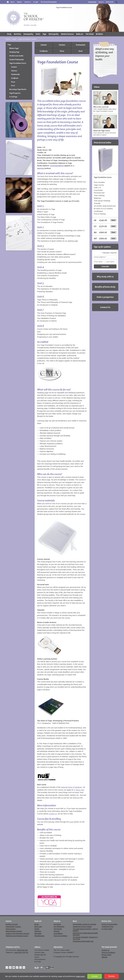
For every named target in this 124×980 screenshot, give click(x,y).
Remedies (38, 933)
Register (19, 2)
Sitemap (105, 957)
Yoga (44, 34)
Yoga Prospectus (15, 93)
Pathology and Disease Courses (17, 936)
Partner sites (106, 921)
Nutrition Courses (12, 924)
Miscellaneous (39, 936)
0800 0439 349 (22, 950)
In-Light (36, 2)
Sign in (13, 2)
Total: (110, 2)
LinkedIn (24, 967)
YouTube (14, 967)
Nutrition (17, 34)
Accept (95, 976)
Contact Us (105, 307)
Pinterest (17, 967)
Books (37, 924)
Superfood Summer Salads (82, 927)
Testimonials (15, 74)
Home (8, 39)
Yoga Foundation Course (27, 39)
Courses (9, 921)
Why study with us (105, 277)
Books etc (80, 34)
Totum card (80, 790)
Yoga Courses (11, 929)
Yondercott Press (108, 927)
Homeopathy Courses (13, 927)
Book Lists (38, 927)
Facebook (7, 967)
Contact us (28, 2)
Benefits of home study (105, 287)
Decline (112, 976)
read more (80, 976)
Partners (57, 931)
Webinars (38, 931)
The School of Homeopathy (49, 2)
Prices (13, 82)
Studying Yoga (14, 52)
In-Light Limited (107, 929)
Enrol (13, 86)
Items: (101, 2)
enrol (71, 822)
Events (37, 929)
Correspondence (57, 166)
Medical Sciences (67, 34)
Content (14, 67)
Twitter (10, 967)
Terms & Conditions (60, 936)
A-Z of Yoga (13, 97)
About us (57, 921)
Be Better (99, 34)
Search (116, 2)
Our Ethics (57, 924)
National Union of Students (71, 787)
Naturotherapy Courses (14, 931)
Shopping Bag (92, 2)
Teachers (14, 71)
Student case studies (16, 56)
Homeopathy (28, 34)
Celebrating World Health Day (83, 941)
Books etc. (38, 921)
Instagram (20, 967)
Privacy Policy (107, 955)
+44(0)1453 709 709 (21, 952)
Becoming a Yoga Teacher (18, 89)
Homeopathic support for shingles (84, 924)
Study (9, 34)
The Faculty (58, 929)
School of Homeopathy (110, 924)
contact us (53, 814)
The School (90, 34)
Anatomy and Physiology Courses (17, 933)
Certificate (15, 78)
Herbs (38, 34)
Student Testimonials (17, 60)
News (75, 921)
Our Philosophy (59, 927)
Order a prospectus (105, 297)
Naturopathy (54, 34)
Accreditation (58, 933)
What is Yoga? (14, 48)
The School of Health (109, 947)
